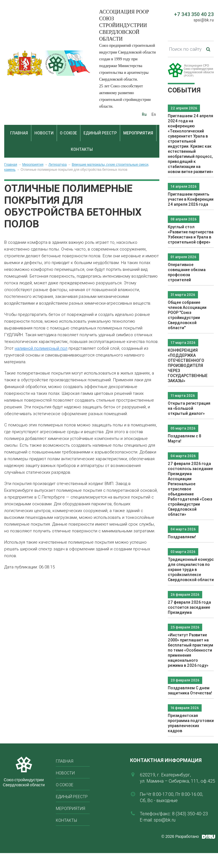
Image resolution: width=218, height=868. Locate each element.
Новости (44, 133)
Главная (19, 133)
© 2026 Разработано (180, 836)
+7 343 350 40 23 (194, 14)
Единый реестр (100, 133)
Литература (58, 165)
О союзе (68, 133)
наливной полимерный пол (41, 348)
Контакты (82, 149)
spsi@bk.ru (204, 20)
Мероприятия (138, 133)
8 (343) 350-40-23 (190, 814)
